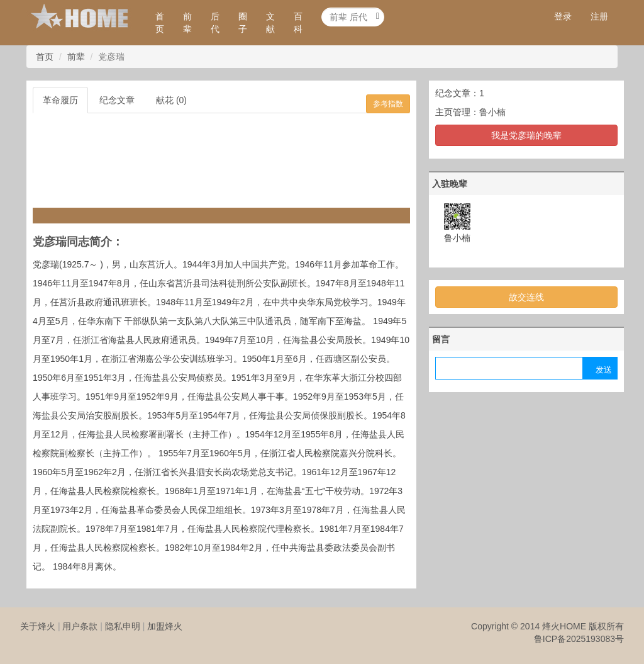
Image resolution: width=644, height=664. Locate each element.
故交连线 (526, 297)
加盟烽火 (165, 626)
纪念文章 (117, 100)
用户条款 (80, 626)
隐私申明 (123, 626)
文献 (270, 23)
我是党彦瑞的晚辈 (526, 135)
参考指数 (388, 104)
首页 (160, 23)
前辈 (187, 23)
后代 (215, 23)
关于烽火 (38, 626)
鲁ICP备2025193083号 (579, 639)
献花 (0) (171, 100)
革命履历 (60, 100)
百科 (298, 23)
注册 (599, 16)
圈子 (243, 23)
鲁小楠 (492, 112)
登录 (563, 16)
